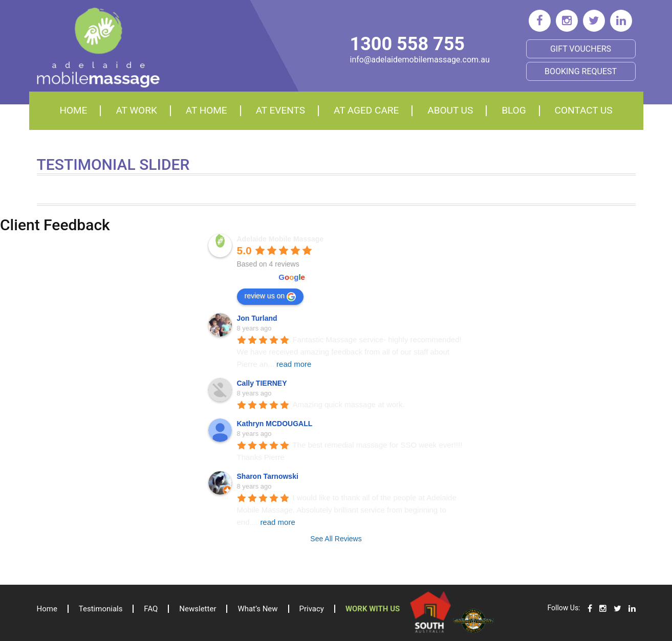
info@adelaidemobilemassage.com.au (420, 60)
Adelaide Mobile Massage (280, 239)
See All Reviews (336, 539)
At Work (136, 110)
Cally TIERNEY (262, 383)
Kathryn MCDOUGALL (275, 424)
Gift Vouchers (581, 49)
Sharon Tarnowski (268, 476)
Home (73, 110)
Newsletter (198, 609)
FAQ (151, 609)
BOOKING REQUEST (581, 71)
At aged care (366, 110)
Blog (514, 110)
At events (280, 110)
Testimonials (101, 609)
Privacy (312, 609)
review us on (270, 296)
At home (207, 110)
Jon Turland (257, 318)
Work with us (373, 609)
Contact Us (584, 110)
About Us (450, 110)
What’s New (258, 609)
